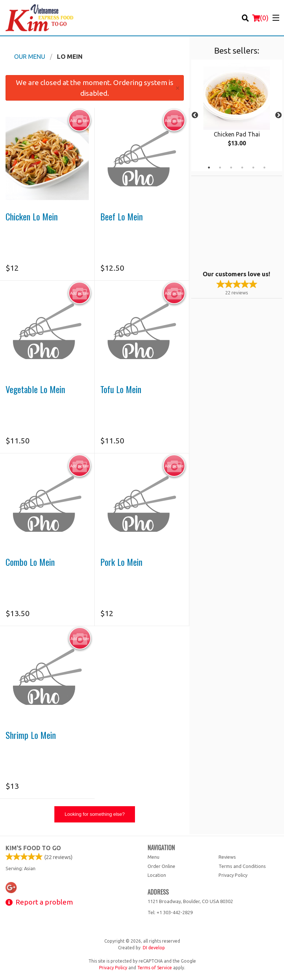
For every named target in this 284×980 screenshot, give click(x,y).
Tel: (170, 912)
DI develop (154, 948)
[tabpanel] (237, 111)
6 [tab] (264, 168)
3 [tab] (231, 168)
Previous (195, 115)
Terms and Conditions (242, 866)
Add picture (80, 121)
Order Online (161, 866)
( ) (260, 18)
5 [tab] (253, 168)
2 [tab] (220, 168)
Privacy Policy (233, 875)
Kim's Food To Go (33, 848)
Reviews (227, 857)
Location (157, 875)
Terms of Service (155, 968)
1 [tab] (209, 168)
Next (278, 115)
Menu (153, 857)
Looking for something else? (95, 814)
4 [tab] (242, 168)
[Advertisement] (237, 222)
